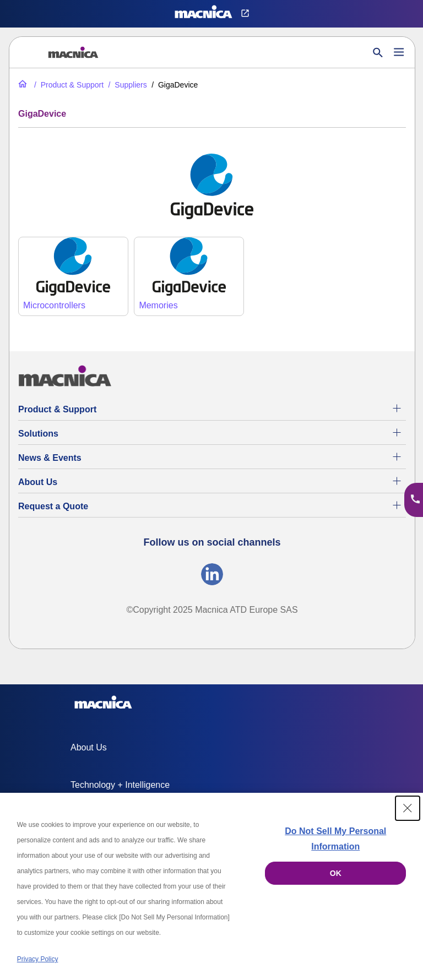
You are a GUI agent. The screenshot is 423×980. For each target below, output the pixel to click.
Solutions (38, 434)
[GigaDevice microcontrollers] (73, 276)
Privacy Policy (38, 959)
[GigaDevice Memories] (189, 276)
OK (336, 873)
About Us (38, 482)
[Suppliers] (127, 85)
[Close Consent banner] (408, 808)
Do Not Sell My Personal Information (335, 839)
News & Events (50, 458)
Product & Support (57, 409)
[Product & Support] (68, 85)
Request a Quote (53, 506)
